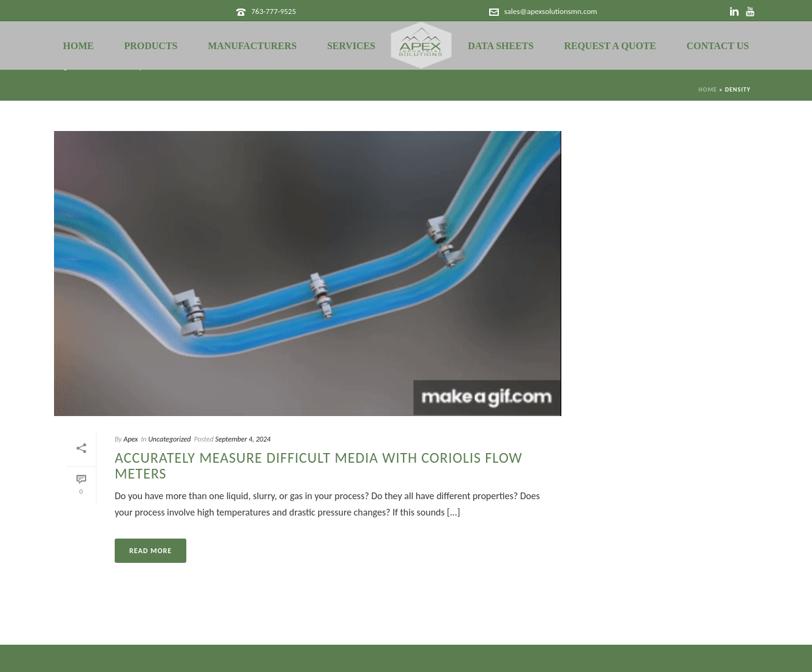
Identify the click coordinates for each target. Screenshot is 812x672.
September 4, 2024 (243, 439)
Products (151, 46)
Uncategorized (169, 439)
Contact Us (718, 46)
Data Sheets (501, 46)
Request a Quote (610, 46)
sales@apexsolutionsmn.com (551, 11)
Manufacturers (252, 46)
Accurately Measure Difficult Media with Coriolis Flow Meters (319, 465)
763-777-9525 (274, 11)
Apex (130, 439)
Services (351, 46)
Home (79, 46)
